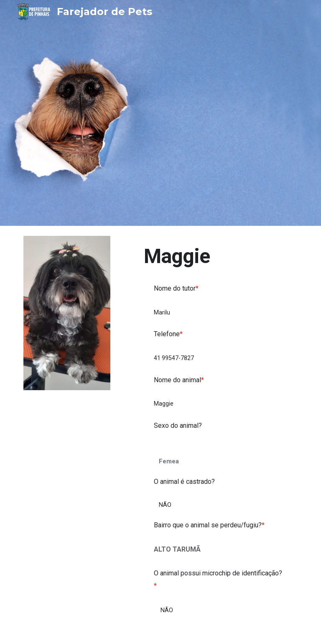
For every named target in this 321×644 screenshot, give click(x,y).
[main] (219, 256)
